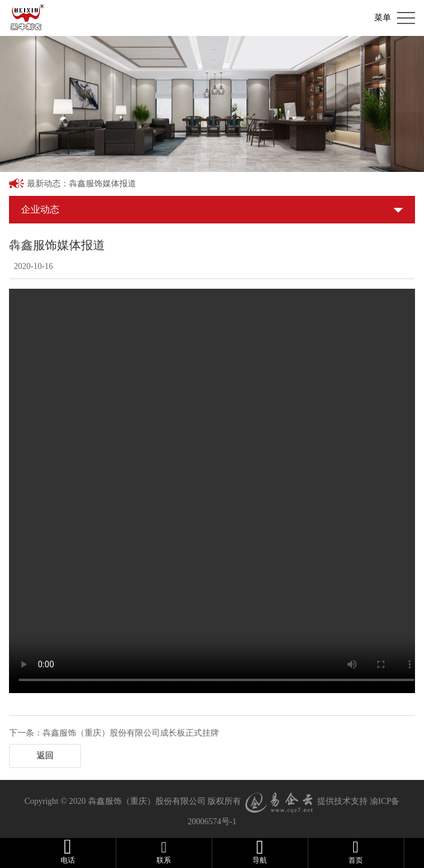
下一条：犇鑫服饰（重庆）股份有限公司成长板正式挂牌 (114, 733)
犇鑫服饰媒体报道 (103, 184)
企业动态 (40, 209)
